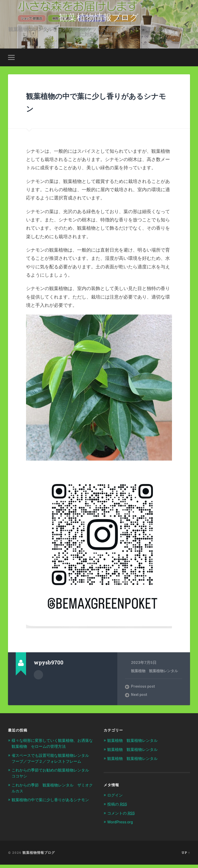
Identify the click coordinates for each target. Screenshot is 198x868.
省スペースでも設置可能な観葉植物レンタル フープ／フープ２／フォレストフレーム (51, 765)
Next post (140, 699)
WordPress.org (122, 825)
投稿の (118, 808)
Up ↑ (186, 856)
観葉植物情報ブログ (99, 18)
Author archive (38, 678)
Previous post (144, 691)
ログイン (116, 799)
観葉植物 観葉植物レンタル (156, 675)
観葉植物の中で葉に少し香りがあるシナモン (95, 105)
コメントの (123, 817)
